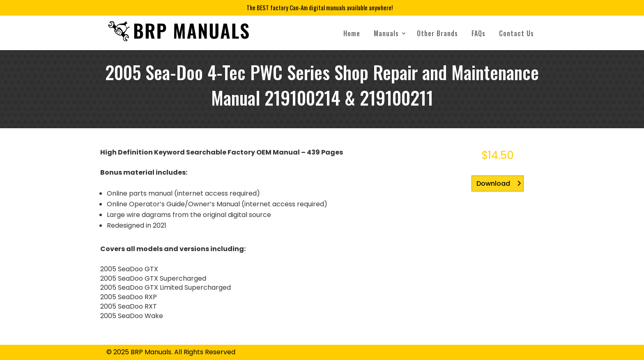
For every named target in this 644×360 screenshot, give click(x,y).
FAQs (478, 33)
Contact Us (516, 33)
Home (352, 33)
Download (493, 183)
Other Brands (437, 33)
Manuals (386, 33)
